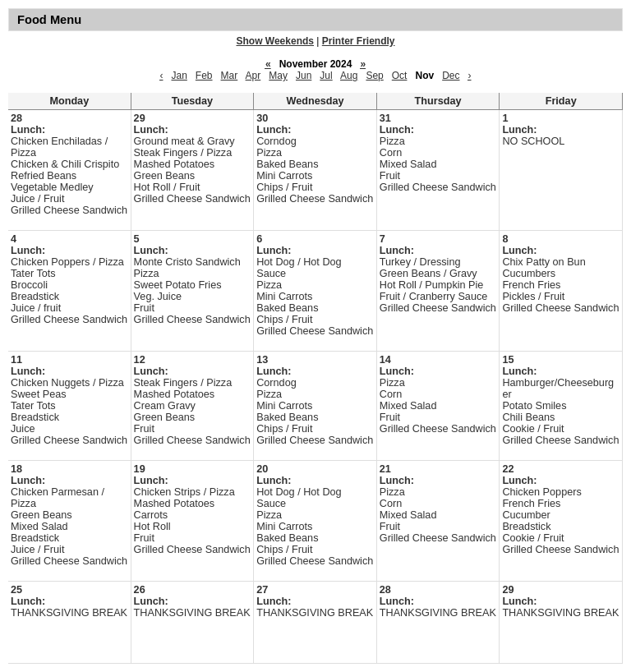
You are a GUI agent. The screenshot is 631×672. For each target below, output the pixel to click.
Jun (304, 76)
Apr (253, 76)
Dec (451, 76)
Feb (204, 76)
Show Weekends (275, 41)
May (278, 76)
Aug (349, 76)
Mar (230, 76)
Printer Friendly (359, 41)
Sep (374, 76)
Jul (326, 76)
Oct (400, 76)
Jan (179, 76)
